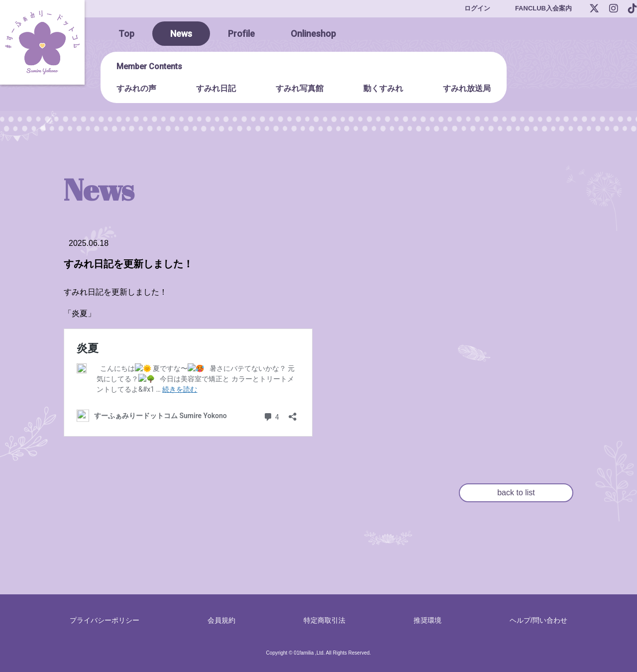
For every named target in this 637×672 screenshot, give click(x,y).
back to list (516, 493)
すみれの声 (136, 88)
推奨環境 (427, 620)
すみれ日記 (216, 88)
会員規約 (221, 620)
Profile (241, 34)
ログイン (477, 8)
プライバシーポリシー (105, 620)
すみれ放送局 (467, 88)
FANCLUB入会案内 (543, 8)
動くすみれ (383, 88)
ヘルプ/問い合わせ (538, 620)
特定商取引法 (324, 620)
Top (126, 34)
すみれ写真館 (300, 88)
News (181, 34)
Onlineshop (313, 34)
